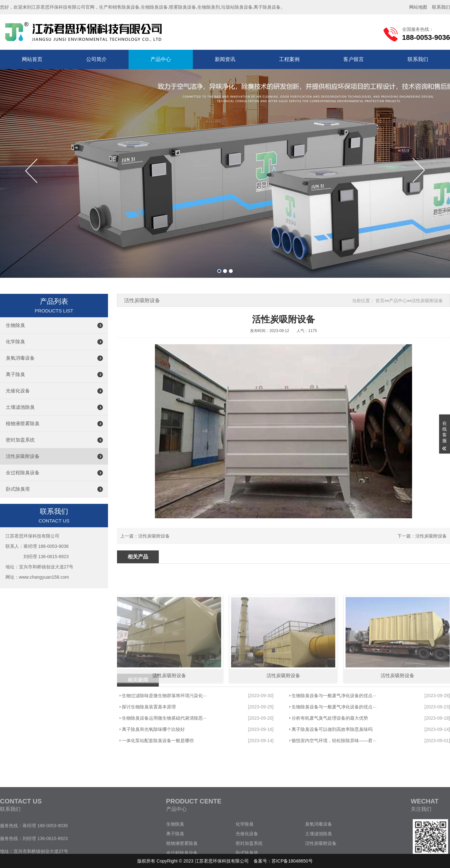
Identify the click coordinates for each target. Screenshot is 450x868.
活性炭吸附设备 (23, 456)
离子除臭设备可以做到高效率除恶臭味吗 (332, 729)
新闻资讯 (225, 59)
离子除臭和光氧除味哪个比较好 (153, 729)
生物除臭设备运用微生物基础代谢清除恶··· (164, 718)
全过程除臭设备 (23, 473)
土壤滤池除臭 (20, 407)
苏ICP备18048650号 (292, 861)
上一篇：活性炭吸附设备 (145, 536)
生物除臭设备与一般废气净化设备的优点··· (334, 696)
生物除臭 (15, 325)
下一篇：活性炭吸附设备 (422, 536)
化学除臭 (15, 342)
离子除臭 (15, 374)
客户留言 (354, 59)
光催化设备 (18, 391)
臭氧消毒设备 (20, 358)
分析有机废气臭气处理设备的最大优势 (330, 718)
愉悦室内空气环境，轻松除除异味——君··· (334, 741)
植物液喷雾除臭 (23, 423)
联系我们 (418, 59)
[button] (219, 271)
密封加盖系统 (20, 440)
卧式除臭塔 (18, 489)
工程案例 (289, 59)
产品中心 (161, 59)
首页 (380, 301)
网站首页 (32, 59)
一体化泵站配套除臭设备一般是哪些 (158, 741)
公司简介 (96, 59)
